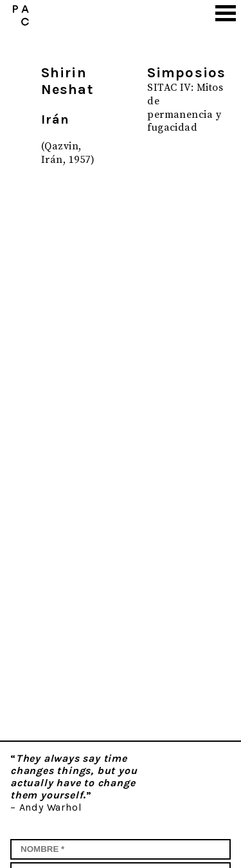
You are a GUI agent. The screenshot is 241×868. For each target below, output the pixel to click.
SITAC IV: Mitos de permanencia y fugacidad (185, 108)
